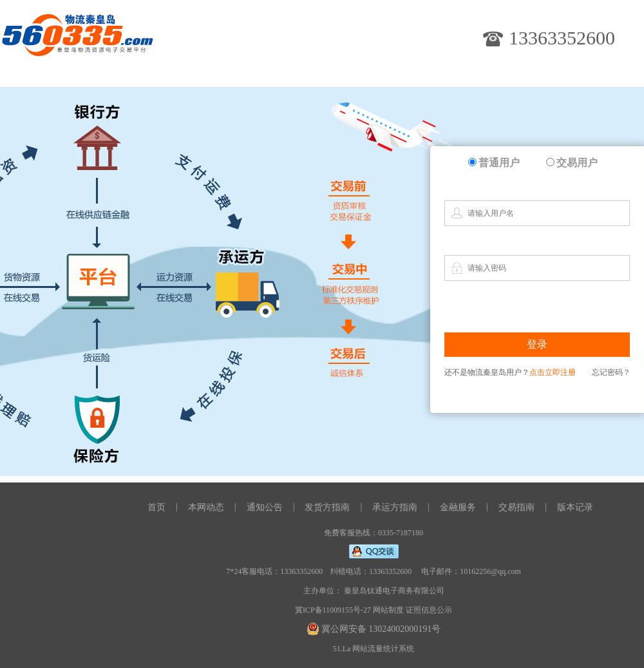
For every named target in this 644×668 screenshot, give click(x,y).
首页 (156, 507)
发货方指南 (327, 507)
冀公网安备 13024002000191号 (381, 629)
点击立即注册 (553, 372)
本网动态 (206, 507)
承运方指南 (395, 507)
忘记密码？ (611, 372)
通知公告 (265, 507)
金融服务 (458, 507)
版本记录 (575, 507)
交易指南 (516, 507)
